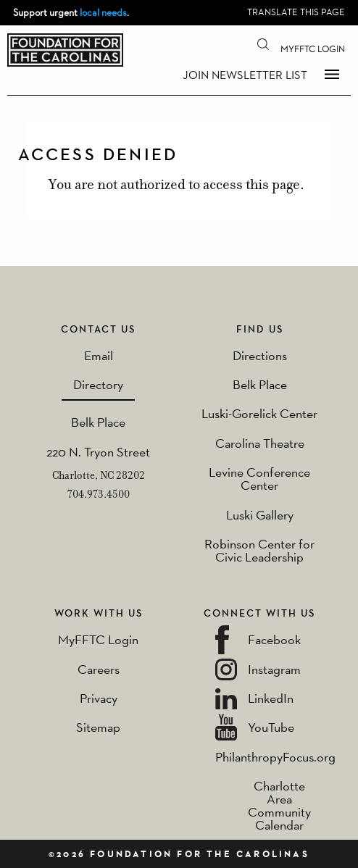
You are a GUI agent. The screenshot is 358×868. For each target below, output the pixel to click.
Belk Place (98, 422)
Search (263, 43)
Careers (99, 669)
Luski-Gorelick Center (259, 413)
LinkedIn (271, 698)
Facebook (274, 639)
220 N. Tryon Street (98, 452)
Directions (260, 355)
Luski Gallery (260, 515)
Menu (332, 74)
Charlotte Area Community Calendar (279, 805)
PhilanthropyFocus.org (275, 757)
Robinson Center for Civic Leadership (259, 550)
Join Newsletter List (245, 75)
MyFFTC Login (313, 49)
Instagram (274, 669)
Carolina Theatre (260, 443)
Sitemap (98, 727)
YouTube (271, 727)
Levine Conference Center (259, 479)
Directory (98, 384)
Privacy (99, 698)
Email (99, 355)
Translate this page (296, 12)
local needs (103, 12)
